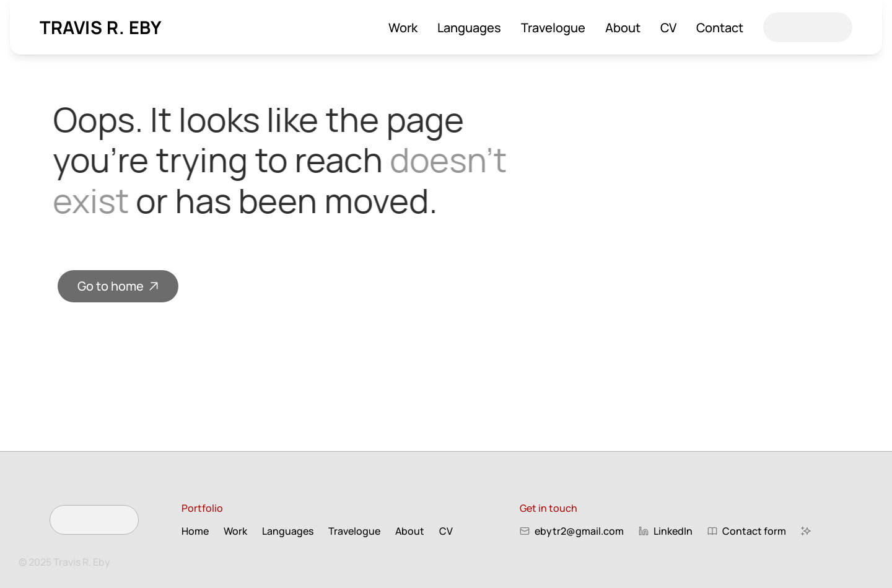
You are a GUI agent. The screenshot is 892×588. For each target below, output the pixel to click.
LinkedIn (673, 531)
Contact (720, 28)
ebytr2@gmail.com (579, 531)
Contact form (754, 531)
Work (403, 28)
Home (195, 531)
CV (668, 28)
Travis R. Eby (101, 27)
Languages (469, 28)
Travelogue (553, 28)
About (623, 28)
